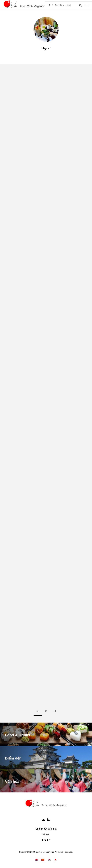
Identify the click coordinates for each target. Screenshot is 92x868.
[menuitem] (37, 860)
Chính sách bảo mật (46, 829)
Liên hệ (46, 840)
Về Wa (46, 834)
